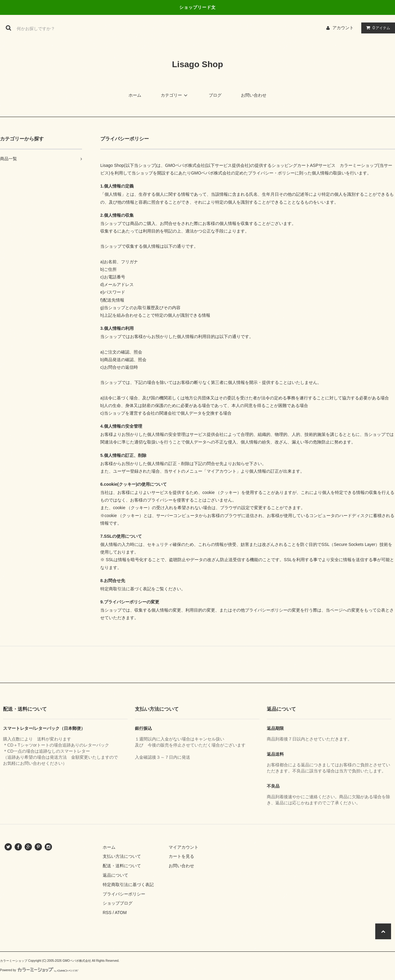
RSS (107, 913)
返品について (115, 875)
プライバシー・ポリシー (271, 173)
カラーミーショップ (359, 165)
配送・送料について (122, 866)
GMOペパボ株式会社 (185, 165)
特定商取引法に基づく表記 (128, 885)
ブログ (215, 95)
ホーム (135, 95)
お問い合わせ (254, 95)
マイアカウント (184, 847)
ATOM (121, 913)
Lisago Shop (197, 64)
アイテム (377, 28)
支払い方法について (122, 856)
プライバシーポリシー (124, 894)
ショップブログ (118, 903)
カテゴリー (175, 95)
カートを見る (181, 856)
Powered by (39, 970)
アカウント (343, 28)
